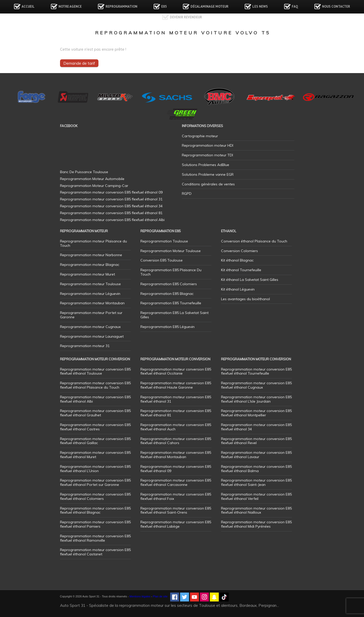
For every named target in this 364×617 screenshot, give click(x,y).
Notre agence (70, 6)
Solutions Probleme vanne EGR (208, 174)
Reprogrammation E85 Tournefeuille (171, 303)
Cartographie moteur (200, 136)
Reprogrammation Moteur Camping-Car (94, 186)
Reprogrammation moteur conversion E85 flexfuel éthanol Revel (256, 441)
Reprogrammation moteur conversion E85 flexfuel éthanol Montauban (176, 455)
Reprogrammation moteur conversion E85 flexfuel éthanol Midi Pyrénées (256, 524)
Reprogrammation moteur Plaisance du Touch (93, 243)
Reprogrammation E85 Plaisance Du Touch (171, 272)
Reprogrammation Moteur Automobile (92, 179)
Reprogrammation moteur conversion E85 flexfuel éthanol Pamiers (95, 524)
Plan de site (160, 596)
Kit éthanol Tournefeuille (241, 270)
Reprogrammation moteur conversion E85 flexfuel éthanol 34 (256, 427)
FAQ (295, 6)
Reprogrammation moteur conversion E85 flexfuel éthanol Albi (95, 399)
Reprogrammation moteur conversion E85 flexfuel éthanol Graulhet (95, 413)
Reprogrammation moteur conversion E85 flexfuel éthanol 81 (176, 413)
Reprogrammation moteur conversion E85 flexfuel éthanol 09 (176, 469)
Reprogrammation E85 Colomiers (169, 284)
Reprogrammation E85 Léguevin (168, 327)
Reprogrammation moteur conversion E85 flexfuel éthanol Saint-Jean (256, 482)
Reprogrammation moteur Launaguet (92, 336)
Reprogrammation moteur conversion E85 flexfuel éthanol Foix (176, 496)
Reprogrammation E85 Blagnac (167, 294)
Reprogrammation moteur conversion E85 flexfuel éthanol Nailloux (256, 510)
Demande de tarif (79, 63)
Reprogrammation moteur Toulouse (90, 284)
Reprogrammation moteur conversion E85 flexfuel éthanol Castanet (95, 552)
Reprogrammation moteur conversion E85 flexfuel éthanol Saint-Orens (176, 510)
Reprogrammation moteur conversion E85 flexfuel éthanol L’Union (95, 469)
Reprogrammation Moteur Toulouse (171, 251)
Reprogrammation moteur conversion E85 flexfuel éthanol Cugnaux (256, 385)
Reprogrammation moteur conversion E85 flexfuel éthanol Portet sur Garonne (95, 482)
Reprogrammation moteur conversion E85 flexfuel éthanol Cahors (176, 441)
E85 (164, 6)
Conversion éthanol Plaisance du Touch (254, 241)
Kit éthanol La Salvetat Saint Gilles (250, 280)
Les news (260, 6)
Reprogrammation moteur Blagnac (90, 265)
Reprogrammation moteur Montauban (92, 303)
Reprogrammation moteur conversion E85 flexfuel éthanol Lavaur (256, 455)
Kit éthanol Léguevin (238, 289)
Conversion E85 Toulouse (162, 260)
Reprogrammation (121, 6)
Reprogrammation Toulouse (164, 241)
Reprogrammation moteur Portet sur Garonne (91, 315)
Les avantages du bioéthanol (245, 299)
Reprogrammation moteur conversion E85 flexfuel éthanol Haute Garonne (176, 385)
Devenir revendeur (186, 17)
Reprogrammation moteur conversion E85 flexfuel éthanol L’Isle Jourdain (256, 399)
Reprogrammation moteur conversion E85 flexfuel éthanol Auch (176, 427)
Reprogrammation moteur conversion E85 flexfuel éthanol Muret (95, 455)
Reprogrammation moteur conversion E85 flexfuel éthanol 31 (176, 399)
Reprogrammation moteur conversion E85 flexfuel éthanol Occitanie (176, 371)
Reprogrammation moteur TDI (207, 155)
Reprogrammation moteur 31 (85, 346)
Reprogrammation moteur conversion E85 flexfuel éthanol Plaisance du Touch (95, 385)
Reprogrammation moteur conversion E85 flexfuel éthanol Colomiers (95, 496)
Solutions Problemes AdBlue (206, 165)
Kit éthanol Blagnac (237, 260)
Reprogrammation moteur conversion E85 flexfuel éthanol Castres (95, 427)
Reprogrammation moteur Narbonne (91, 255)
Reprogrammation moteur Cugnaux (90, 327)
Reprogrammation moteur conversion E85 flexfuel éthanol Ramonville (95, 538)
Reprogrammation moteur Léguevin (90, 294)
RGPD (187, 194)
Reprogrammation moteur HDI (208, 145)
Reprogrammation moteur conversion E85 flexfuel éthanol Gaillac (95, 441)
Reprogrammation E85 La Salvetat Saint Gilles (174, 315)
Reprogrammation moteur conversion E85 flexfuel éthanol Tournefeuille (256, 371)
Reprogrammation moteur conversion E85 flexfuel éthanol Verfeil (256, 496)
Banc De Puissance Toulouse (84, 172)
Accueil (28, 6)
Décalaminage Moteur (209, 6)
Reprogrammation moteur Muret (88, 274)
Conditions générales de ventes (208, 184)
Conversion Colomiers (239, 251)
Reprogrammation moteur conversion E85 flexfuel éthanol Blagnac (95, 510)
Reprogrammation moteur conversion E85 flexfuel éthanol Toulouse (95, 371)
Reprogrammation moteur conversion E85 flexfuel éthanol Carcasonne (176, 482)
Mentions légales (140, 596)
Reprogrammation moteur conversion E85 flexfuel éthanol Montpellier (256, 413)
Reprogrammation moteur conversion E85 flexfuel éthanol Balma (256, 469)
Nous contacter (336, 6)
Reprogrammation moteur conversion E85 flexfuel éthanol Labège (176, 524)
